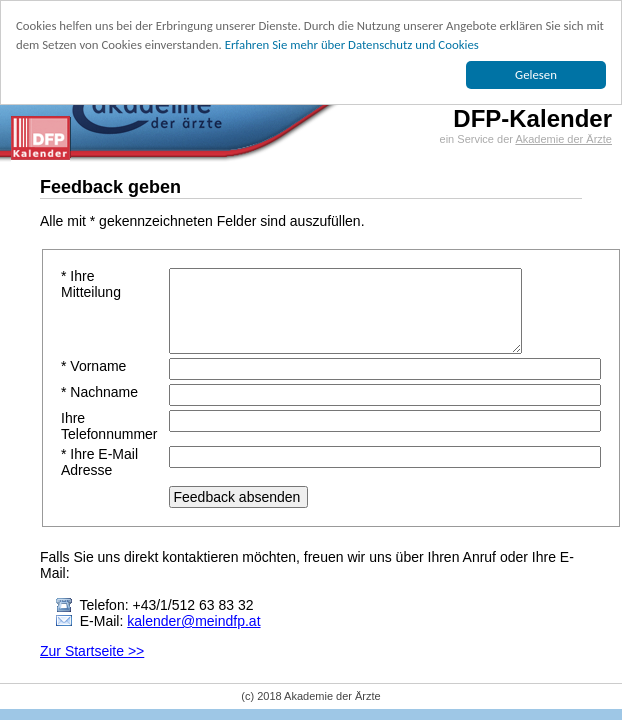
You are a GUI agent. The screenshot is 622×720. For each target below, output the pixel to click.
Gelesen (536, 74)
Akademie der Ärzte (563, 139)
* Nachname (99, 392)
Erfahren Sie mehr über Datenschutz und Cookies (352, 44)
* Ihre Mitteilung (91, 284)
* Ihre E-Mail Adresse (99, 462)
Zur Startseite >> (92, 651)
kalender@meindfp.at (193, 621)
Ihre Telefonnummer (109, 426)
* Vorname (93, 366)
